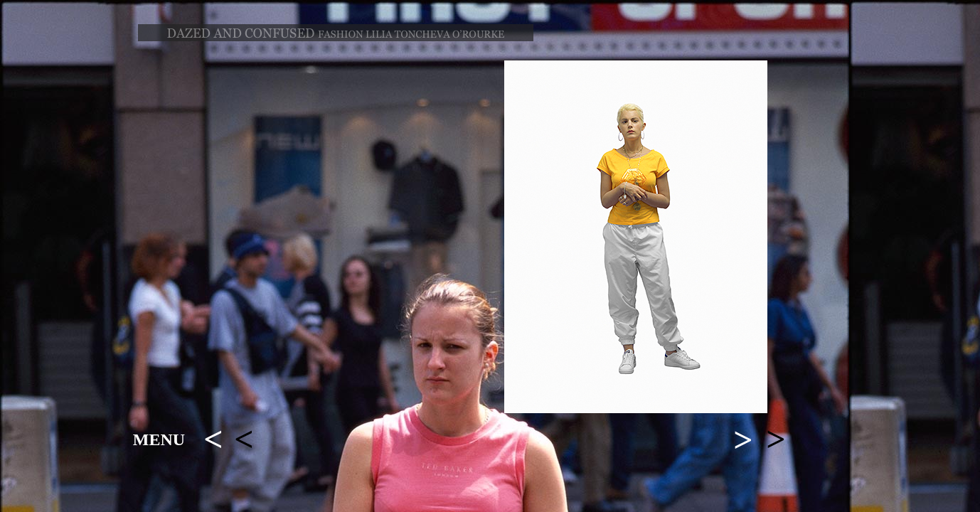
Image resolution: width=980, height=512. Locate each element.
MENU (159, 439)
